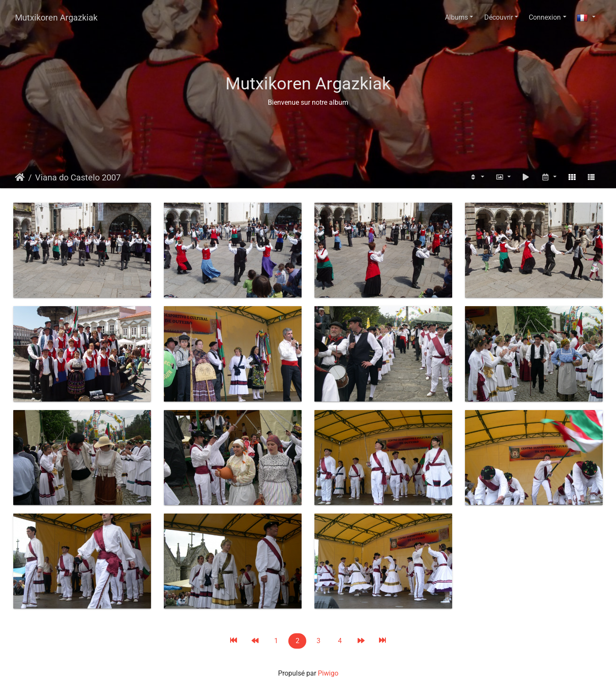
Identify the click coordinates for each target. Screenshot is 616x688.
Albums (456, 17)
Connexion (545, 17)
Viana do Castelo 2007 (78, 177)
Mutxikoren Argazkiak (56, 18)
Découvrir (499, 17)
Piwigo (328, 673)
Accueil (20, 177)
